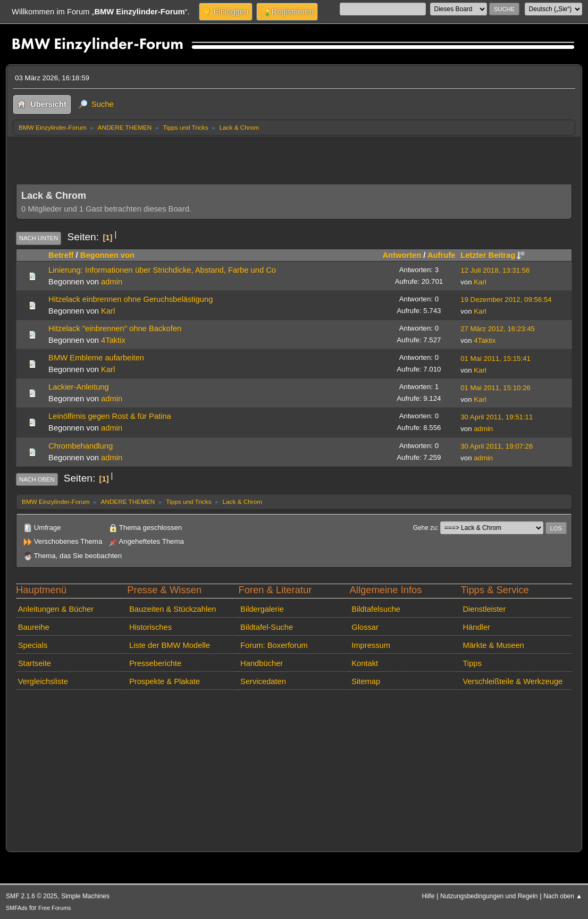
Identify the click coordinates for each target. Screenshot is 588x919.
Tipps (472, 663)
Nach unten (39, 238)
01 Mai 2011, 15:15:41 (495, 359)
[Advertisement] (209, 157)
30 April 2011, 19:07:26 (497, 446)
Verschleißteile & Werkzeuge (513, 681)
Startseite (35, 663)
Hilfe (428, 896)
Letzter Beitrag (493, 255)
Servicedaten (263, 681)
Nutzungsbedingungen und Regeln (489, 896)
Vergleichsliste (43, 681)
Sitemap (366, 681)
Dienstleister (484, 609)
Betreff (61, 255)
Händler (476, 627)
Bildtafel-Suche (267, 627)
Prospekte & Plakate (165, 681)
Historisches (150, 627)
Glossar (365, 627)
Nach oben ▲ (563, 896)
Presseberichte (155, 663)
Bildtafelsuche (376, 609)
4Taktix (113, 340)
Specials (33, 645)
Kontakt (365, 663)
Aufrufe (441, 255)
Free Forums (54, 908)
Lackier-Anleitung (79, 387)
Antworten (402, 255)
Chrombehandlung (81, 446)
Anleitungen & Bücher (56, 609)
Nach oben (37, 479)
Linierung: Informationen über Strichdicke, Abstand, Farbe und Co (162, 270)
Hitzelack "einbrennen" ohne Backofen (115, 328)
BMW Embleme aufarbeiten (96, 358)
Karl (480, 282)
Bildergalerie (262, 609)
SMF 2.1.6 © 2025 (32, 896)
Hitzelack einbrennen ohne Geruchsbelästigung (131, 299)
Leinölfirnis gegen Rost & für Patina (110, 416)
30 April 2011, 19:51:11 (497, 417)
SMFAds (17, 908)
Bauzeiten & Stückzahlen (173, 609)
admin (112, 282)
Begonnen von (107, 255)
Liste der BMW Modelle (170, 645)
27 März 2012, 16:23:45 (498, 329)
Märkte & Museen (493, 645)
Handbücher (262, 663)
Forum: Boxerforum (274, 645)
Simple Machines (85, 896)
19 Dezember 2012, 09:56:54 (506, 300)
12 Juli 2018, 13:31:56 (495, 270)
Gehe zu (425, 528)
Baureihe (34, 627)
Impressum (371, 645)
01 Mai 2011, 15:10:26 (495, 388)
